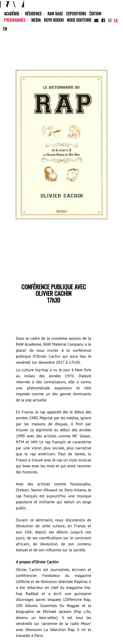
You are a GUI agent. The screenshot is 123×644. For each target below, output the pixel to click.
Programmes (16, 20)
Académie (13, 14)
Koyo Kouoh (54, 20)
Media (36, 20)
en (5, 29)
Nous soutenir (79, 20)
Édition (95, 14)
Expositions (76, 14)
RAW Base (55, 14)
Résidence (35, 14)
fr (116, 21)
